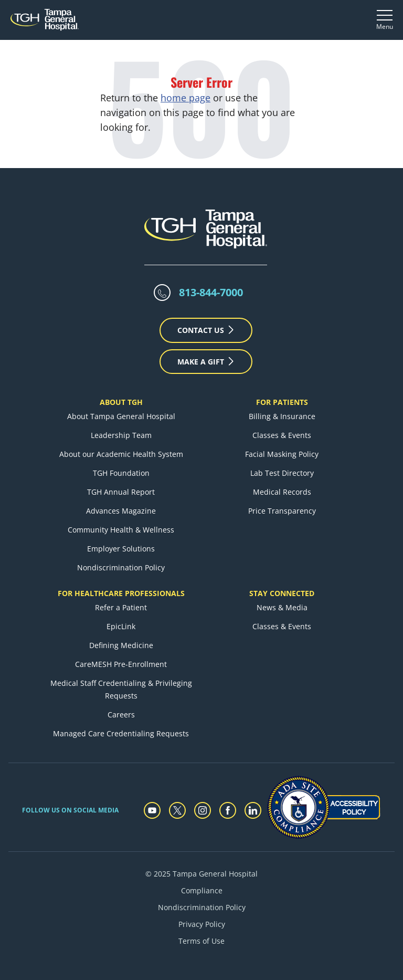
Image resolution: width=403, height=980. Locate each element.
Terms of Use (201, 941)
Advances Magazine (121, 511)
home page (185, 98)
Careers (121, 715)
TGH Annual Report (121, 492)
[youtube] (152, 810)
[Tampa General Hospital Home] (45, 20)
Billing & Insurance (282, 416)
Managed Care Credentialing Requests (121, 733)
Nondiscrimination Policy (121, 567)
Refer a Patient (121, 607)
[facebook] (228, 810)
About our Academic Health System (121, 454)
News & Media (282, 607)
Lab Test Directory (282, 473)
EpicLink (121, 626)
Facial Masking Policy (282, 454)
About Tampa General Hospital (121, 416)
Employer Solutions (121, 549)
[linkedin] (253, 810)
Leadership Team (121, 435)
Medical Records (282, 492)
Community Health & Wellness (121, 530)
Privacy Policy (202, 924)
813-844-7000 (211, 292)
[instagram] (203, 810)
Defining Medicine (121, 645)
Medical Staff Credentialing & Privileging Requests (121, 689)
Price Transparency (282, 511)
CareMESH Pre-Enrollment (121, 664)
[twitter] (177, 810)
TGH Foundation (121, 473)
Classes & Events (282, 435)
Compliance (202, 890)
